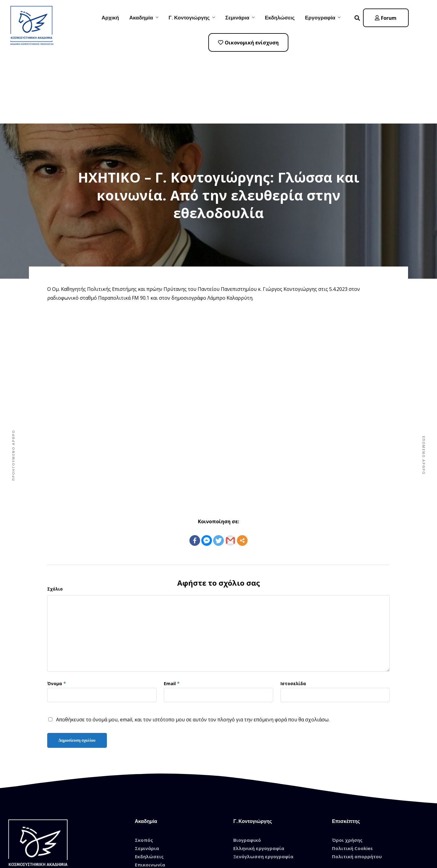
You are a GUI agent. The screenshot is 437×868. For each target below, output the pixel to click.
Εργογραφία (320, 18)
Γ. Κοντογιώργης (189, 18)
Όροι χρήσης (347, 771)
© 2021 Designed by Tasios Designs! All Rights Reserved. (218, 851)
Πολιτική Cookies (352, 779)
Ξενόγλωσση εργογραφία (263, 787)
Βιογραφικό (247, 771)
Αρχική (110, 18)
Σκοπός (144, 771)
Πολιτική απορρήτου (357, 787)
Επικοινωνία (150, 795)
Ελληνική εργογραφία (259, 779)
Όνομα (55, 614)
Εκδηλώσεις (280, 18)
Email (170, 614)
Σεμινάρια (237, 18)
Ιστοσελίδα (293, 614)
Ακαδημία (141, 18)
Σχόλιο (55, 519)
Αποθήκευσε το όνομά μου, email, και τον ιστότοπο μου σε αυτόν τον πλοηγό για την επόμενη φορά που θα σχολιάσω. (193, 650)
